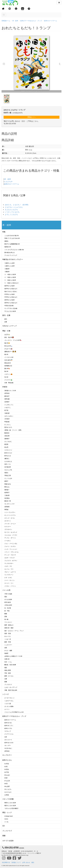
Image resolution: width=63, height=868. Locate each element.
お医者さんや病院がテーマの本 (13, 656)
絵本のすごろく (9, 726)
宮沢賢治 (7, 498)
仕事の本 (7, 659)
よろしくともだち (11, 214)
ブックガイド (8, 685)
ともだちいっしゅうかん (14, 207)
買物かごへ (32, 117)
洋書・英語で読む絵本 (11, 690)
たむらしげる (8, 470)
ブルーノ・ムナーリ (10, 572)
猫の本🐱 (7, 343)
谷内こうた (8, 464)
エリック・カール (10, 518)
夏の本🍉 (7, 369)
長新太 (6, 473)
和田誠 (6, 510)
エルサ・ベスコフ (10, 558)
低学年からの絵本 (10, 286)
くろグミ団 (8, 704)
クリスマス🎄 (8, 380)
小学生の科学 (8, 605)
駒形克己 (7, 433)
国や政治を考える (10, 253)
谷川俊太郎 (8, 467)
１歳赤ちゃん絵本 (10, 266)
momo (6, 819)
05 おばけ (7, 775)
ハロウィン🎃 (8, 374)
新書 (6, 682)
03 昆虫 (7, 769)
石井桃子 (7, 402)
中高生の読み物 (9, 306)
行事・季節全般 (9, 383)
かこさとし (8, 425)
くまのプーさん (9, 701)
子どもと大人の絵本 (10, 311)
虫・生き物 (8, 608)
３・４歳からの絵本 (10, 274)
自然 (6, 648)
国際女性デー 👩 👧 (10, 352)
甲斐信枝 (7, 422)
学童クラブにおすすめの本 (12, 238)
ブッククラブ (7, 831)
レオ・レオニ (8, 578)
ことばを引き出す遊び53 (12, 236)
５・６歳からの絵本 (10, 280)
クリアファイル (9, 734)
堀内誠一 (7, 490)
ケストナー (8, 527)
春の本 (6, 354)
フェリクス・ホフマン (11, 561)
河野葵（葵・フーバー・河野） (13, 430)
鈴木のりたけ (8, 453)
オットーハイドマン (10, 515)
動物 (6, 614)
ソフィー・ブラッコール (11, 552)
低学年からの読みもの (11, 289)
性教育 (6, 653)
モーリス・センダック (11, 532)
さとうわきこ (8, 442)
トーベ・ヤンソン (10, 580)
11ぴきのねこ (8, 748)
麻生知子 (7, 396)
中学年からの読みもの (11, 297)
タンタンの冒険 (9, 706)
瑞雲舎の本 (8, 247)
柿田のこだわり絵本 (10, 803)
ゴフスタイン (8, 529)
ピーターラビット (10, 698)
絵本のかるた (8, 723)
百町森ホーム (6, 21)
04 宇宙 (7, 772)
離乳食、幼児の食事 (10, 665)
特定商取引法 (6, 862)
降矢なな (7, 487)
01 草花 (7, 764)
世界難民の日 (8, 366)
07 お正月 (7, 781)
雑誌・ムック (7, 812)
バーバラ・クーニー (10, 524)
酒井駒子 (7, 439)
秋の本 (6, 371)
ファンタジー (8, 622)
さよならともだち (11, 210)
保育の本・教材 (9, 628)
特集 (4, 232)
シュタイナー (8, 645)
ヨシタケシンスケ (10, 504)
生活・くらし (8, 662)
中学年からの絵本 (10, 294)
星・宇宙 (7, 611)
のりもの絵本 (8, 599)
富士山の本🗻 (8, 346)
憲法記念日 (8, 363)
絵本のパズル (8, 728)
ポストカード (8, 740)
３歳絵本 (7, 272)
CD (3, 826)
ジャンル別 (6, 590)
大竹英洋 (7, 419)
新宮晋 (6, 444)
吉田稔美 (7, 507)
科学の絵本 (8, 602)
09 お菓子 (7, 786)
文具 (6, 737)
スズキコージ (8, 450)
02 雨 (6, 767)
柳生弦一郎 (8, 501)
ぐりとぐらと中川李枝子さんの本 (14, 712)
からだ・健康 (8, 651)
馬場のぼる (8, 484)
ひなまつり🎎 (8, 349)
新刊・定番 (6, 315)
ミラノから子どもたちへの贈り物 (14, 250)
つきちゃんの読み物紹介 (11, 808)
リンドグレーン (9, 575)
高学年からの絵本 (10, 300)
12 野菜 (7, 795)
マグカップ (8, 731)
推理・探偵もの (9, 625)
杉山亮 (6, 447)
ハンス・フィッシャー (11, 549)
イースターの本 (9, 357)
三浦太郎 (7, 495)
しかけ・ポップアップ (11, 687)
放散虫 (6, 241)
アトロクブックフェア (11, 255)
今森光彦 (7, 413)
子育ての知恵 (8, 594)
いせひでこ (8, 408)
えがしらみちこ (9, 416)
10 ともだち (8, 789)
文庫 (6, 679)
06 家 (6, 778)
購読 (33, 862)
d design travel (8, 816)
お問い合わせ (26, 862)
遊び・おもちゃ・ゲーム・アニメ (14, 631)
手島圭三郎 (8, 476)
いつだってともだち (12, 212)
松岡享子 (7, 493)
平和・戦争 (8, 673)
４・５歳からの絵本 (10, 277)
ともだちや (8, 182)
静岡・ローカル (9, 676)
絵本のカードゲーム (51, 21)
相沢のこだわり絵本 (10, 806)
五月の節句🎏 (8, 360)
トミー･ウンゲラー (10, 512)
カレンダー (8, 745)
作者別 (5, 387)
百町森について (16, 862)
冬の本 (6, 377)
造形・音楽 (8, 633)
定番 (6, 322)
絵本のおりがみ (9, 743)
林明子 (6, 481)
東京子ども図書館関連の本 (12, 244)
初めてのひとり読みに (11, 291)
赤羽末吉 (7, 393)
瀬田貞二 (7, 459)
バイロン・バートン (10, 586)
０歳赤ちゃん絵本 (10, 263)
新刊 (6, 319)
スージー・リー (9, 583)
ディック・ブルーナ (10, 555)
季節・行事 (6, 331)
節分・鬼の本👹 (9, 337)
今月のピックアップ (9, 326)
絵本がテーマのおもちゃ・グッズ (31, 21)
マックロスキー (9, 563)
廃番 (4, 836)
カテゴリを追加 (8, 841)
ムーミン (7, 709)
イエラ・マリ (8, 566)
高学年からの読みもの (11, 303)
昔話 (6, 597)
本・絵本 (15, 21)
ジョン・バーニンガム (11, 544)
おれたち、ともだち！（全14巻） (17, 205)
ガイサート (8, 521)
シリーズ (6, 694)
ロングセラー (7, 755)
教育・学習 (8, 642)
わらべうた (8, 636)
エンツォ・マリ (9, 569)
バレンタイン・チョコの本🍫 (13, 340)
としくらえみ (8, 478)
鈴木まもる (8, 456)
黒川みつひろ (8, 427)
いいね (6, 822)
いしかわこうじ (9, 405)
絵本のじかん (7, 760)
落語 (6, 668)
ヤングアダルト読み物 (11, 308)
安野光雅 (7, 399)
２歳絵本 (7, 269)
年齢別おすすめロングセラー (13, 259)
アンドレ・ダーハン (10, 538)
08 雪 (6, 784)
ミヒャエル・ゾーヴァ (11, 535)
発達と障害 (8, 670)
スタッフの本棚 (8, 799)
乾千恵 (6, 410)
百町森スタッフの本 (10, 391)
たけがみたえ (8, 461)
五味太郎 (7, 436)
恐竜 (6, 617)
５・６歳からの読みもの (11, 283)
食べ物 (6, 619)
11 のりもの (8, 792)
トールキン (8, 541)
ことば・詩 (8, 639)
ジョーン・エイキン (10, 546)
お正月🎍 (7, 335)
